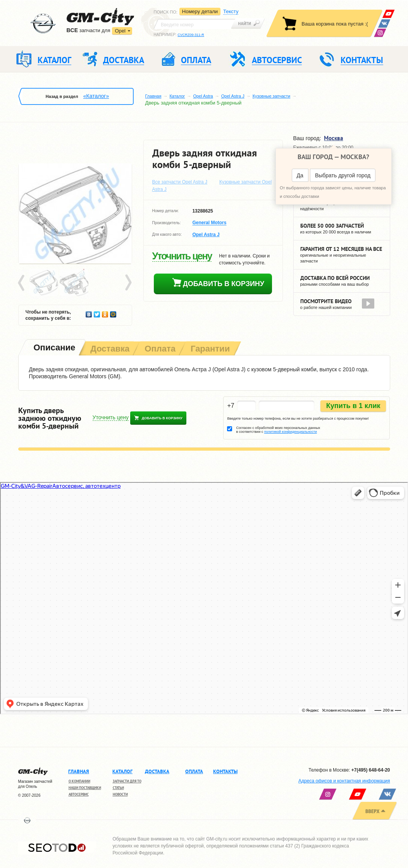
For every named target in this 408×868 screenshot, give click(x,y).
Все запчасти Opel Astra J (180, 182)
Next (128, 283)
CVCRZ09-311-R (191, 35)
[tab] (54, 348)
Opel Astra (203, 96)
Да (300, 175)
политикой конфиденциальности (291, 432)
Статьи (118, 788)
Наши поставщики (85, 788)
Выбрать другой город (343, 175)
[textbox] (195, 24)
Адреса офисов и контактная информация (344, 781)
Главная (153, 96)
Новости (120, 794)
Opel (120, 31)
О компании (79, 781)
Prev (22, 283)
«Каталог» (96, 96)
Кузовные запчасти (272, 96)
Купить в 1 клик (353, 406)
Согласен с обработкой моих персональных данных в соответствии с (278, 430)
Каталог (177, 96)
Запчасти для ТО (127, 781)
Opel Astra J (233, 96)
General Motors (209, 223)
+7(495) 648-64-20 (371, 770)
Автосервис (79, 794)
